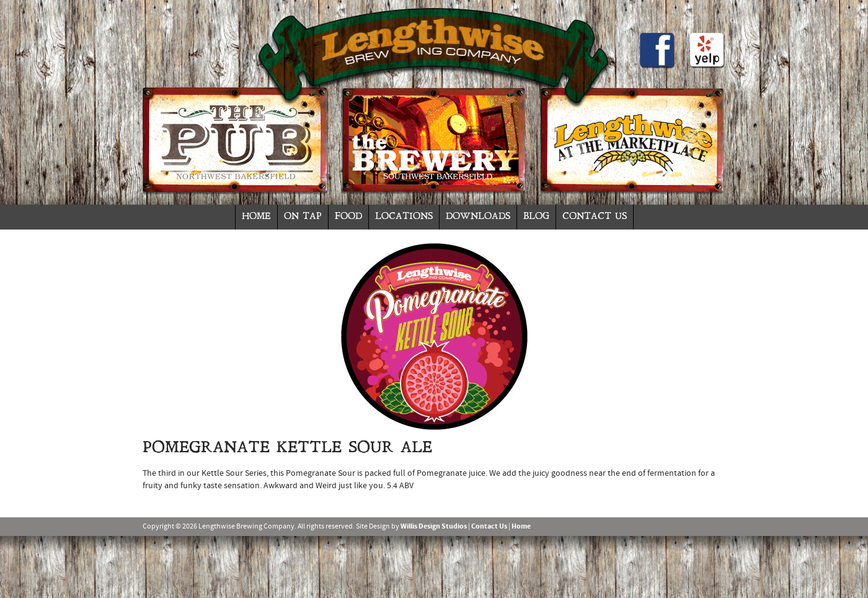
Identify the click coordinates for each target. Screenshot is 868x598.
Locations (404, 217)
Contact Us (595, 217)
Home (256, 217)
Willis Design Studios (434, 527)
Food (348, 217)
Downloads (478, 217)
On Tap (303, 217)
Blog (536, 217)
